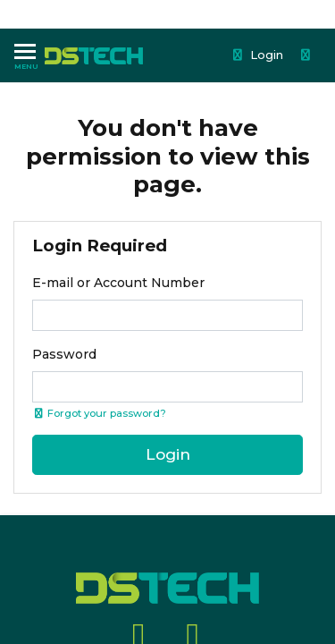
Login (258, 55)
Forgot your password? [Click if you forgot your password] (99, 413)
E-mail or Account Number (118, 283)
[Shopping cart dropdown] (307, 55)
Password (64, 354)
